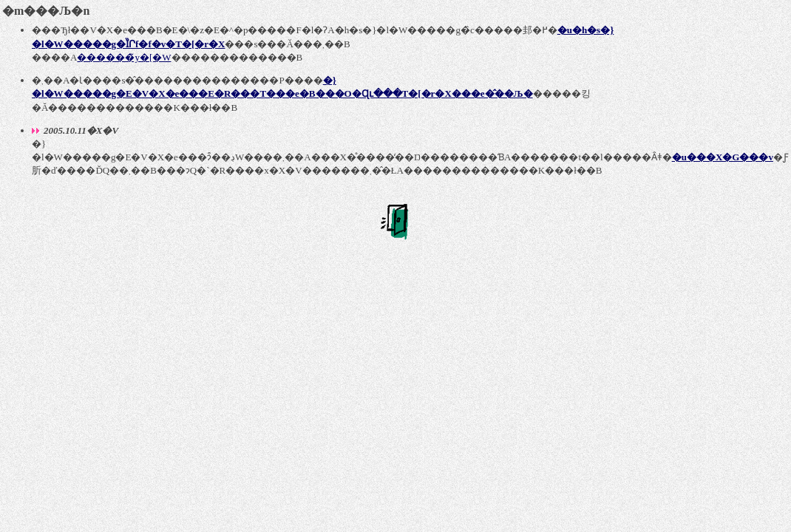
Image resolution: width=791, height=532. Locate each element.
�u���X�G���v (723, 157)
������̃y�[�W (124, 57)
